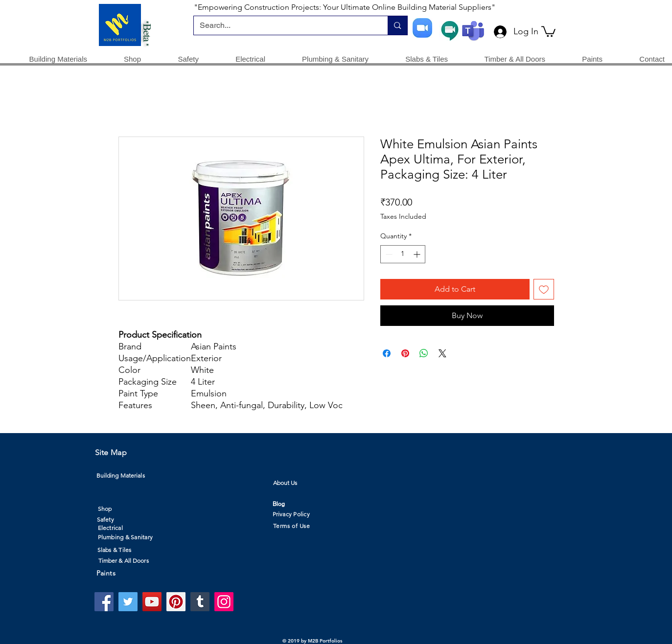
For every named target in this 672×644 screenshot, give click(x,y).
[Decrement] (388, 254)
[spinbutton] (403, 254)
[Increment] (418, 254)
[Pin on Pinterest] (405, 353)
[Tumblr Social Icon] (200, 602)
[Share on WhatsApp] (424, 353)
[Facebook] (104, 602)
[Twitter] (128, 602)
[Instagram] (224, 602)
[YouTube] (152, 602)
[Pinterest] (176, 602)
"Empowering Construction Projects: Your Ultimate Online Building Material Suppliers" (345, 7)
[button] (548, 31)
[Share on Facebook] (387, 353)
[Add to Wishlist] (544, 289)
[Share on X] (442, 353)
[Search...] (284, 25)
